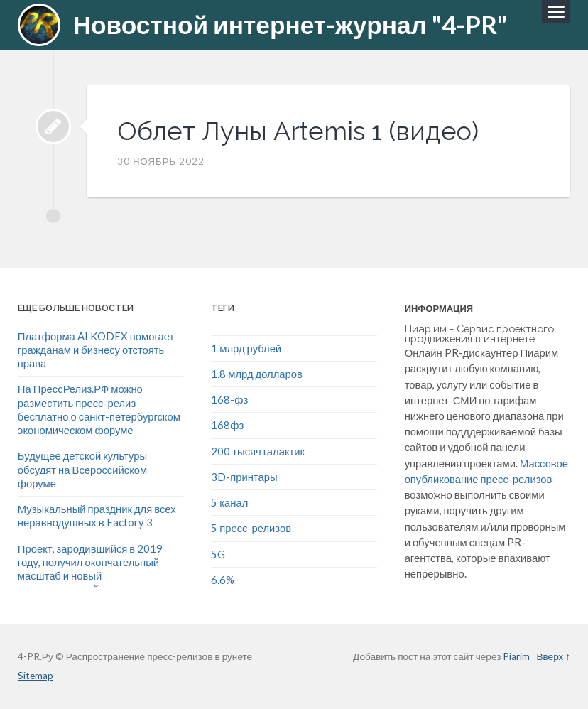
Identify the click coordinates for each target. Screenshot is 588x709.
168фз (227, 425)
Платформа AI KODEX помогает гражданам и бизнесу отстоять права (96, 350)
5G (218, 554)
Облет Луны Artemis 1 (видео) (298, 131)
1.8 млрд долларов (257, 374)
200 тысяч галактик (258, 451)
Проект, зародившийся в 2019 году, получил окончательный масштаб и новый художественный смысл (90, 569)
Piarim (516, 656)
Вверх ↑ (553, 656)
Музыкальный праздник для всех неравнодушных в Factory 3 (97, 515)
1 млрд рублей (246, 348)
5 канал (229, 502)
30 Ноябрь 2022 (161, 161)
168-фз (229, 399)
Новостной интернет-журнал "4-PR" (290, 25)
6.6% (223, 580)
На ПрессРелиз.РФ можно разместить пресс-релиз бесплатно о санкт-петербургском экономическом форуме (99, 409)
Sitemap (36, 676)
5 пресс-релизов (251, 528)
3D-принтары (244, 477)
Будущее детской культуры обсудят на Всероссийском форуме (82, 469)
